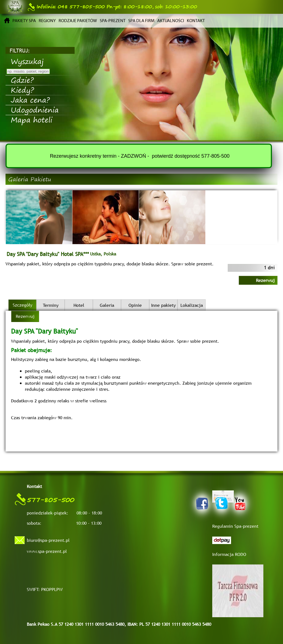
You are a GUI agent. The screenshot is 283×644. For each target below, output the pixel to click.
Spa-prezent (113, 21)
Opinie (135, 305)
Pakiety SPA (24, 21)
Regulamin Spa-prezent (235, 526)
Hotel (79, 305)
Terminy (51, 305)
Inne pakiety (163, 305)
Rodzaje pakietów (78, 21)
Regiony (47, 21)
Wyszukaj (27, 61)
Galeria (107, 305)
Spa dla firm (141, 21)
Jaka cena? (30, 100)
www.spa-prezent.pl (47, 551)
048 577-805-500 (66, 7)
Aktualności (171, 21)
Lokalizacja (192, 305)
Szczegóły (23, 305)
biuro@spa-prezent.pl (48, 540)
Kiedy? (22, 90)
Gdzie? (22, 80)
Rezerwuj (265, 280)
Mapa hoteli (32, 120)
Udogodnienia (35, 110)
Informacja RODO (229, 554)
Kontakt (196, 21)
